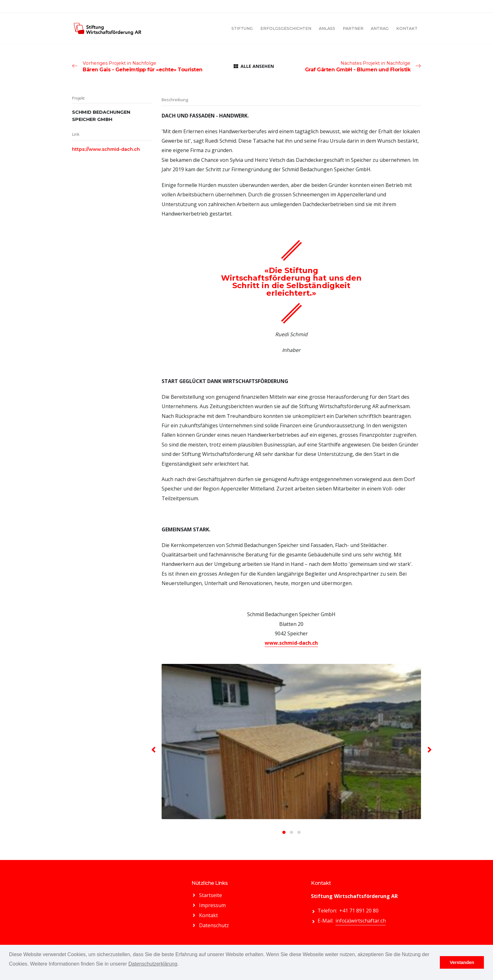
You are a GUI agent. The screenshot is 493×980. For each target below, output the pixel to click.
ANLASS (327, 28)
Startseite (210, 895)
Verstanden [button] (462, 962)
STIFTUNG (242, 28)
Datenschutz (214, 925)
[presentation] (154, 749)
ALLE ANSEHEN (254, 66)
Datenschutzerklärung (153, 964)
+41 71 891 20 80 (359, 911)
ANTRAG (380, 28)
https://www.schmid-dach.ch (106, 149)
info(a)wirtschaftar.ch (361, 921)
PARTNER (353, 28)
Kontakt (208, 915)
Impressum (212, 905)
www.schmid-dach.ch (291, 643)
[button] (284, 832)
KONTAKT (407, 28)
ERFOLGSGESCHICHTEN (286, 28)
